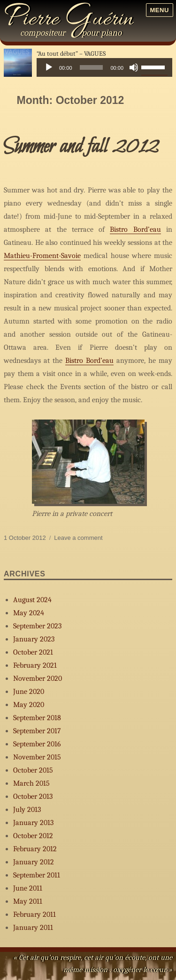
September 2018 (37, 718)
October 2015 (33, 770)
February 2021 (35, 665)
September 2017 (37, 731)
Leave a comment (78, 538)
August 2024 (32, 600)
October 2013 (33, 796)
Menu (159, 10)
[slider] (92, 67)
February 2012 (35, 849)
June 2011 (28, 888)
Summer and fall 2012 (81, 147)
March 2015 (31, 783)
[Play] (49, 67)
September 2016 (37, 744)
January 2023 (34, 639)
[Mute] (134, 67)
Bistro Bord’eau (135, 229)
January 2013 (33, 823)
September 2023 (37, 626)
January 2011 (33, 928)
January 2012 (34, 862)
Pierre (69, 20)
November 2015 (37, 757)
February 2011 (34, 914)
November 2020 (38, 678)
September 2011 (37, 875)
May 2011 (28, 901)
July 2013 (27, 810)
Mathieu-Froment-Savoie (42, 256)
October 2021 (33, 652)
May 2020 (29, 705)
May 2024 (29, 613)
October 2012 (33, 836)
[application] (104, 67)
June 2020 (29, 692)
